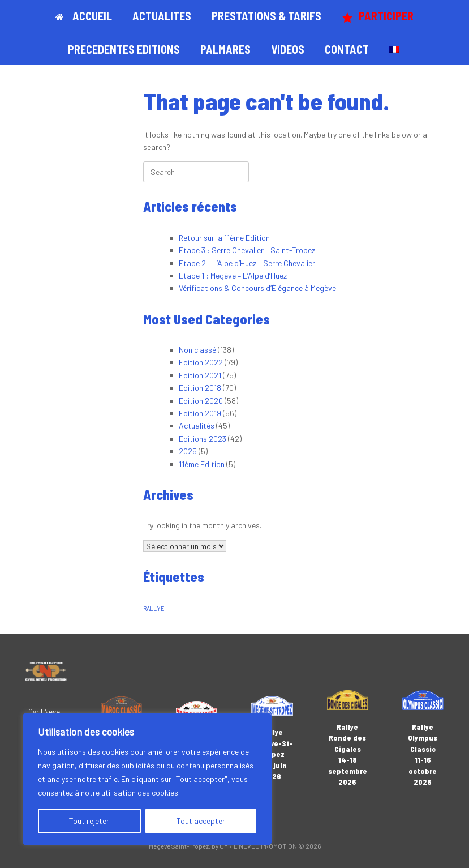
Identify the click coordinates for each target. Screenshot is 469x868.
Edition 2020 (201, 401)
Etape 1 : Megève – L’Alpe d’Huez (233, 275)
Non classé (197, 350)
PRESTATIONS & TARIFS (266, 16)
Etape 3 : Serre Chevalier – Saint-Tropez (247, 250)
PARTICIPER (378, 16)
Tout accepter (201, 821)
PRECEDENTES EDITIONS (124, 49)
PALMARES (225, 49)
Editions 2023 (203, 439)
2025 (188, 451)
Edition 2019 (200, 413)
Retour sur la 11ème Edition (224, 238)
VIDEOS (288, 49)
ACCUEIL (84, 16)
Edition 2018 (200, 388)
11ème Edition (202, 464)
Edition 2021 (200, 375)
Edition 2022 (201, 362)
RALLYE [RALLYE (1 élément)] (154, 608)
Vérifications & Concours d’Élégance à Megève (257, 288)
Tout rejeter (89, 821)
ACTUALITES (162, 16)
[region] (147, 779)
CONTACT (347, 49)
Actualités (197, 426)
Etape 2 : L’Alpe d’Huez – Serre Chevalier (247, 263)
